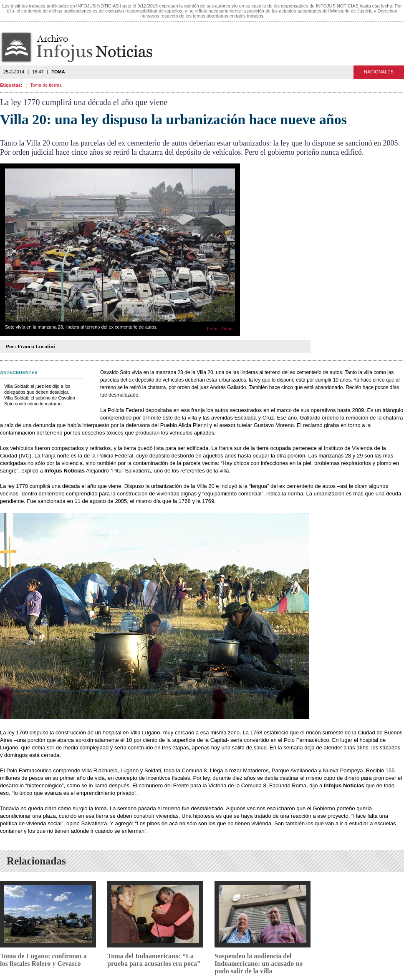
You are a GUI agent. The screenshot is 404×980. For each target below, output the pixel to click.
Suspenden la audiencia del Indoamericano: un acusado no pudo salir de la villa (259, 964)
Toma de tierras (46, 85)
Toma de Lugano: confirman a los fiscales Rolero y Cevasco (43, 960)
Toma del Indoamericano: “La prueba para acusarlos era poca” (154, 960)
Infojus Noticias (83, 47)
